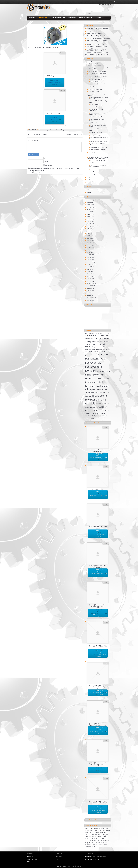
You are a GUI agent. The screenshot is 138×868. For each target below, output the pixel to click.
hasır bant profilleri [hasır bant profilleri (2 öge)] (91, 351)
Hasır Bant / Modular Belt (95, 89)
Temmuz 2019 (91, 226)
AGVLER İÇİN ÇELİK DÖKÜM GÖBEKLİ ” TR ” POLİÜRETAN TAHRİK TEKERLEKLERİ (97, 50)
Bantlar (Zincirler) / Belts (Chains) (97, 71)
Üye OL (113, 2)
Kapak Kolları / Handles (97, 117)
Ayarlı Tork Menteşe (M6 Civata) (95, 44)
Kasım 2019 (90, 219)
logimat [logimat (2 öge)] (98, 396)
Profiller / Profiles (95, 163)
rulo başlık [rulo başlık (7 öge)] (91, 410)
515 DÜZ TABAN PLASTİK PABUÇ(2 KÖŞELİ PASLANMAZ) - (96, 838)
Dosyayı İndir (55, 82)
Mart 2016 (90, 291)
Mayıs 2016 (90, 286)
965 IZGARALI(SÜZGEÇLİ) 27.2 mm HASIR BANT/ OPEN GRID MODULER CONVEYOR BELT (97, 53)
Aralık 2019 (90, 217)
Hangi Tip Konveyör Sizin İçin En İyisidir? (98, 29)
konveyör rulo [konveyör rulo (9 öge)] (93, 363)
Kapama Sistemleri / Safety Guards (97, 120)
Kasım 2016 (90, 276)
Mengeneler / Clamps (96, 133)
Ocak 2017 (90, 274)
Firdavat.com (43, 17)
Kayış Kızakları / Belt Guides (98, 160)
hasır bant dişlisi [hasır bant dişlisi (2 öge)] (94, 349)
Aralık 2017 (90, 255)
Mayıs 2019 (90, 229)
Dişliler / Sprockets (94, 87)
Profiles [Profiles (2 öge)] (98, 407)
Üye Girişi (106, 2)
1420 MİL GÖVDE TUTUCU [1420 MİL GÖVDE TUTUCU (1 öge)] (101, 333)
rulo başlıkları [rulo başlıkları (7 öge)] (103, 410)
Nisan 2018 (90, 252)
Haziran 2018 (90, 248)
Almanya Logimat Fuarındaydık (95, 31)
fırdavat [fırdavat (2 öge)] (101, 347)
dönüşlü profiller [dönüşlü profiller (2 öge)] (90, 344)
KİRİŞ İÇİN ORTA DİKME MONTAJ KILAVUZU (98, 47)
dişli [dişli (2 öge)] (95, 342)
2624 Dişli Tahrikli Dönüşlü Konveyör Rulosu (98, 38)
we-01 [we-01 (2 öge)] (87, 416)
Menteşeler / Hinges (96, 135)
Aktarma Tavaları (91, 175)
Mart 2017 (90, 269)
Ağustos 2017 (90, 262)
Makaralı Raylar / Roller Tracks (99, 77)
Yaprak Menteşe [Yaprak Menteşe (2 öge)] (99, 416)
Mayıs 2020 (90, 212)
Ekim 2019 (90, 221)
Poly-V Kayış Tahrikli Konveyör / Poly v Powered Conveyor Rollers (96, 41)
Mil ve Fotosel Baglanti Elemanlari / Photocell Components (53, 130)
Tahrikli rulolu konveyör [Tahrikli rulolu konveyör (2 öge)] (93, 413)
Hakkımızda (90, 190)
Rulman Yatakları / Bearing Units (99, 141)
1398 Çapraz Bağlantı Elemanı (74, 134)
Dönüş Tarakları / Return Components (96, 110)
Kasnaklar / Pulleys (94, 92)
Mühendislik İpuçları (86, 17)
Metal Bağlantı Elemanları (97, 79)
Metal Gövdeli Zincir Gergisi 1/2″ (95, 33)
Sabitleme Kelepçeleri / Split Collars (97, 144)
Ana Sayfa (32, 17)
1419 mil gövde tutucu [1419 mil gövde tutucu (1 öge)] (90, 333)
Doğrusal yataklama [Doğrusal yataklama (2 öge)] (102, 342)
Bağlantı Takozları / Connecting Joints (98, 101)
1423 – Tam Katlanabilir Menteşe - (95, 828)
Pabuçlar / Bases (93, 153)
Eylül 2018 (90, 243)
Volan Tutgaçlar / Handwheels (98, 150)
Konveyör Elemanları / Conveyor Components (96, 95)
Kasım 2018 (90, 238)
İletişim (89, 192)
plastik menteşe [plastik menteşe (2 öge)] (90, 407)
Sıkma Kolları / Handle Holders (99, 147)
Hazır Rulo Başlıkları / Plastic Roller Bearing (97, 114)
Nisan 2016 (90, 288)
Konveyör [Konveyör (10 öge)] (99, 359)
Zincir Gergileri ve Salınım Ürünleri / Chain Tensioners (99, 166)
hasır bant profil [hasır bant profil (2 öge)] (105, 349)
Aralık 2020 (90, 205)
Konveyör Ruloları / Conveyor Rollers (97, 130)
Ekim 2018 (90, 240)
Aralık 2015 (90, 295)
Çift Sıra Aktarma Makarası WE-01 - (99, 834)
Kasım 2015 (90, 298)
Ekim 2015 (90, 300)
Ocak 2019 (90, 233)
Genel (89, 177)
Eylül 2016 (90, 281)
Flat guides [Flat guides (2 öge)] (95, 347)
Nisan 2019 (90, 231)
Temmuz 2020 (91, 207)
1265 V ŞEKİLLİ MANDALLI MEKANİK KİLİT (38, 134)
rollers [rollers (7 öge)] (104, 407)
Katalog (98, 17)
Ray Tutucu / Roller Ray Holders (99, 84)
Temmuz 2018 (91, 245)
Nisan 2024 (90, 202)
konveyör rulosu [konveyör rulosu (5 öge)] (93, 386)
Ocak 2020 (90, 214)
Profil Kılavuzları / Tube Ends (96, 155)
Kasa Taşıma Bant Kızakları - (94, 836)
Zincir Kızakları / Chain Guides (98, 169)
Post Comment (33, 155)
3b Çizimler (72, 17)
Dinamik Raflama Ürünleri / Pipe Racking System (96, 74)
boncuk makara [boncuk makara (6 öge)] (102, 338)
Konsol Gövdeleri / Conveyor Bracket (97, 126)
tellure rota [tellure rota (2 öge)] (105, 413)
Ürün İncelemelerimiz (58, 17)
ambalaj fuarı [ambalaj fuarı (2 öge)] (89, 339)
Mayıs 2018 (90, 250)
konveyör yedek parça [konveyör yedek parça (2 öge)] (99, 392)
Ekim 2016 (90, 279)
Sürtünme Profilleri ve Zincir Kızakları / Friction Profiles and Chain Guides (98, 158)
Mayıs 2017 (90, 267)
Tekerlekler (92, 172)
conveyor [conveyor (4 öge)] (89, 341)
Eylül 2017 (90, 260)
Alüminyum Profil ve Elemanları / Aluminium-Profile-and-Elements (96, 64)
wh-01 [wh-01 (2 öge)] (92, 416)
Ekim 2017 (90, 257)
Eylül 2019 (90, 224)
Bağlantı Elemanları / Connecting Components (98, 68)
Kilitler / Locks (94, 123)
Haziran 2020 (90, 209)
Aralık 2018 (90, 236)
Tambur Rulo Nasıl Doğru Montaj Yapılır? (98, 36)
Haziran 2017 (90, 264)
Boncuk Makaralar (95, 105)
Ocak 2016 (90, 293)
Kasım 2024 (90, 200)
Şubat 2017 (90, 271)
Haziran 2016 (90, 283)
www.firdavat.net (61, 867)
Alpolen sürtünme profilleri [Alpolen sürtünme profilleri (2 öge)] (100, 335)
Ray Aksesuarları (95, 81)
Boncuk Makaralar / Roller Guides (99, 107)
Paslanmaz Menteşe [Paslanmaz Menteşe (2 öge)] (103, 404)
